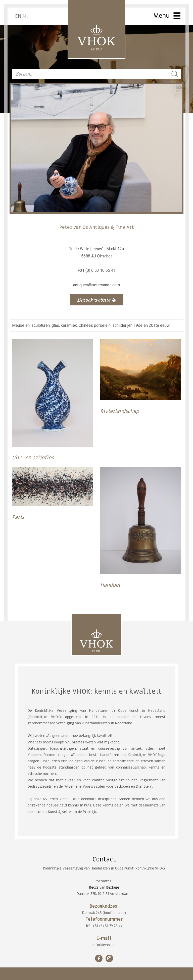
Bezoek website (97, 300)
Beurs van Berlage (104, 887)
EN (18, 16)
